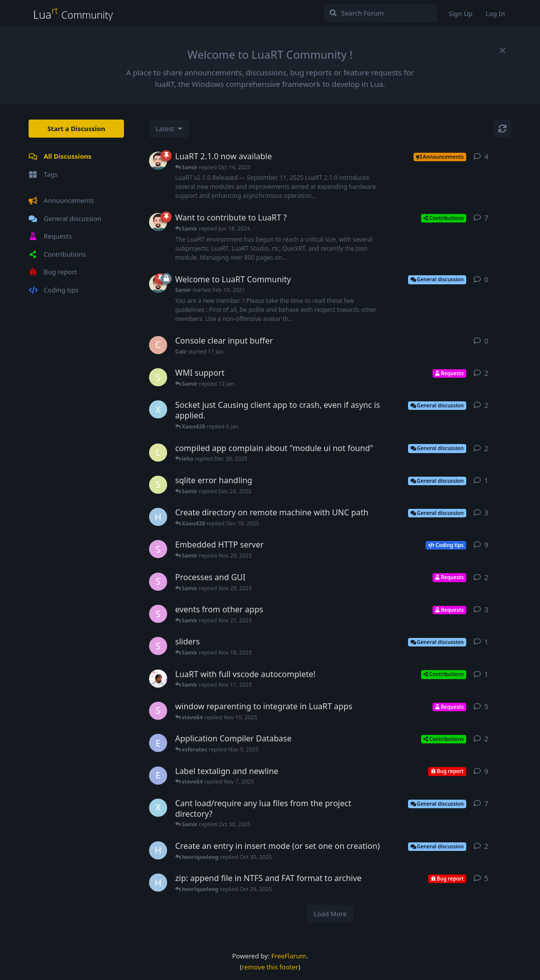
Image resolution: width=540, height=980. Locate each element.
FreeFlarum (289, 956)
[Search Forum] (381, 13)
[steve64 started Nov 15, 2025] (158, 549)
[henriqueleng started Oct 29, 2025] (158, 850)
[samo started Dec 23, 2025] (158, 485)
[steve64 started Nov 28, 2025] (158, 582)
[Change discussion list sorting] (169, 129)
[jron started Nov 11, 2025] (158, 679)
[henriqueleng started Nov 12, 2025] (158, 517)
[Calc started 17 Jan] (158, 345)
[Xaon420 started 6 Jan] (158, 409)
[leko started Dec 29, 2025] (158, 453)
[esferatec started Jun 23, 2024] (158, 743)
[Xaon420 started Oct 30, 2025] (158, 808)
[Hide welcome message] (502, 50)
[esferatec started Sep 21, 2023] (158, 776)
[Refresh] (502, 129)
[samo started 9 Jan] (158, 377)
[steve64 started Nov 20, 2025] (158, 614)
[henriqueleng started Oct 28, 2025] (158, 883)
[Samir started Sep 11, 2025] (158, 161)
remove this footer (270, 967)
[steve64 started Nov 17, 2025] (158, 646)
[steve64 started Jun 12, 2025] (158, 711)
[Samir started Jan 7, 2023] (158, 222)
